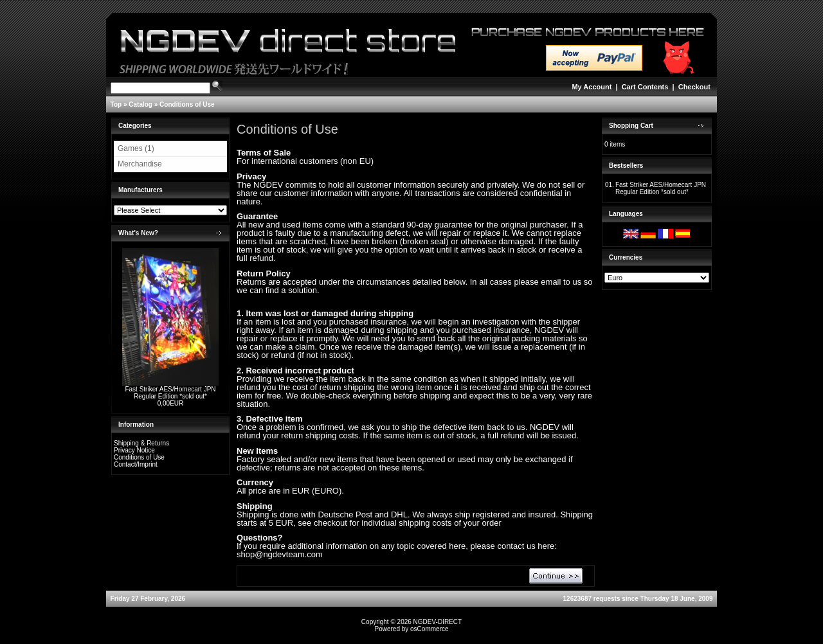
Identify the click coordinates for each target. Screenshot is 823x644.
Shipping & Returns (141, 443)
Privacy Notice (134, 450)
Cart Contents (645, 87)
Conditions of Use (187, 104)
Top (116, 104)
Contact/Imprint (136, 464)
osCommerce (429, 629)
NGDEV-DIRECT (438, 622)
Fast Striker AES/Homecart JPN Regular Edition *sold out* (170, 393)
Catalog (140, 104)
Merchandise (140, 164)
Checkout (694, 87)
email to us (561, 282)
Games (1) (136, 148)
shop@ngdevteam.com (280, 554)
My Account (592, 87)
